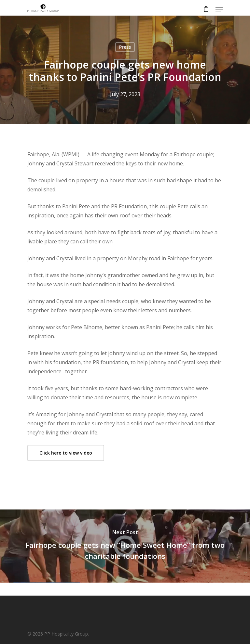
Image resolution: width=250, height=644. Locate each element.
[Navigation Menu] (219, 9)
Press (125, 47)
